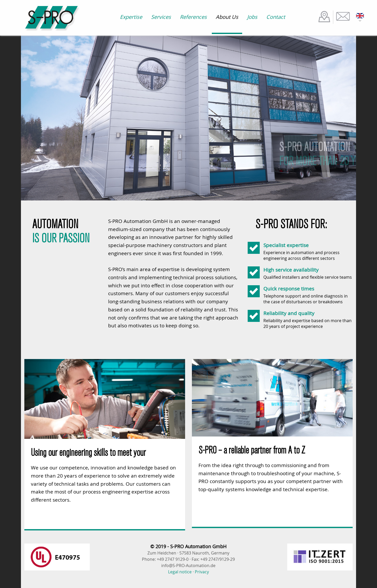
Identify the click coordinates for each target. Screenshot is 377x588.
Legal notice (180, 572)
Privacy (202, 572)
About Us (227, 17)
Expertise (131, 17)
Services (161, 17)
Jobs (252, 17)
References (193, 17)
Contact (276, 17)
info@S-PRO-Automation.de (188, 565)
